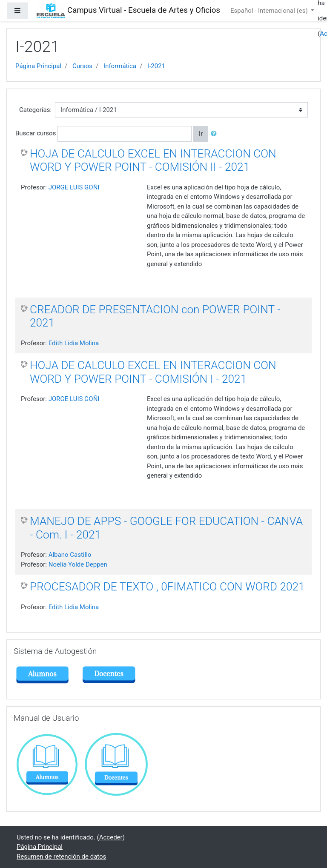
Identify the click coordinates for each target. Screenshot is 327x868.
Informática (120, 66)
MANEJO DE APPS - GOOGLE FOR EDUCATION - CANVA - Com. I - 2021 (166, 528)
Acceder (111, 837)
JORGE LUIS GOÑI (74, 187)
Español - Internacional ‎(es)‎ (270, 11)
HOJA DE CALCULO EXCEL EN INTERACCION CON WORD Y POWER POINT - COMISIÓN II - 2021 (153, 160)
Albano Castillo (70, 555)
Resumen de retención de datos (61, 857)
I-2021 (156, 66)
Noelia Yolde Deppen (78, 564)
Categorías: (35, 110)
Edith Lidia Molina (74, 343)
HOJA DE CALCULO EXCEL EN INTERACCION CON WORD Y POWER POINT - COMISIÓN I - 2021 (153, 372)
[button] (215, 134)
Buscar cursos (36, 133)
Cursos (82, 66)
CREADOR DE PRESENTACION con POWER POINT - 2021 (155, 316)
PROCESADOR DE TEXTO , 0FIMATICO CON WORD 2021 (167, 587)
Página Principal (38, 66)
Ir (201, 134)
